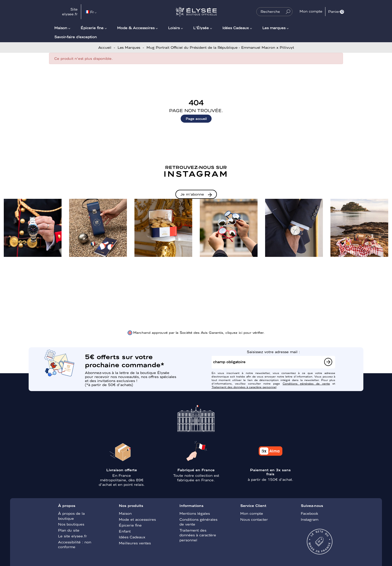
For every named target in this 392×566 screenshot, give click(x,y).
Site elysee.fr (70, 12)
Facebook (309, 513)
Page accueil (196, 119)
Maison (61, 28)
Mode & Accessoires (136, 28)
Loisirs (174, 28)
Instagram (310, 519)
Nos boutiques (71, 524)
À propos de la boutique (71, 516)
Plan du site (69, 530)
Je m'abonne (192, 194)
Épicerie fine (92, 28)
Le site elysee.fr (72, 536)
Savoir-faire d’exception (76, 37)
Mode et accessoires (137, 519)
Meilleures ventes (135, 543)
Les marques (274, 28)
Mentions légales (195, 513)
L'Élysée (201, 28)
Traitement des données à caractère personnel (244, 387)
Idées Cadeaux (236, 28)
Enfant (125, 531)
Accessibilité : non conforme (75, 544)
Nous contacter (254, 519)
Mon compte (252, 513)
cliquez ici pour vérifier (244, 332)
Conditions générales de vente (306, 383)
